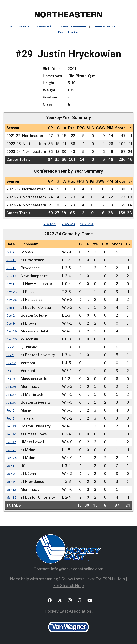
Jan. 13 (12, 371)
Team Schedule (73, 27)
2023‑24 (91, 224)
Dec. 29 (13, 339)
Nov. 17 (12, 276)
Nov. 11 (12, 268)
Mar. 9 (11, 482)
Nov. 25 (13, 292)
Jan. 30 (12, 402)
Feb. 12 (12, 426)
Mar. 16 (12, 497)
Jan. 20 (12, 379)
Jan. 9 (11, 355)
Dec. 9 (12, 323)
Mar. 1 (11, 466)
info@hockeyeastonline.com (77, 569)
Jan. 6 (11, 347)
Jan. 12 (12, 363)
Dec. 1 (11, 307)
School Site (20, 27)
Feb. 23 (12, 450)
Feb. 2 (11, 410)
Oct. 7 (11, 252)
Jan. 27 (12, 394)
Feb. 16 (12, 434)
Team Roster (68, 33)
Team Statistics (107, 27)
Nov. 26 (13, 300)
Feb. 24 (13, 458)
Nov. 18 (13, 284)
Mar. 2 (11, 474)
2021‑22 (46, 224)
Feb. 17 (12, 442)
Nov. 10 (13, 260)
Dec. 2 (12, 315)
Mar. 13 (12, 489)
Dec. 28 (13, 331)
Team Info (45, 27)
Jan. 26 (12, 387)
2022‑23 (68, 224)
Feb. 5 (11, 418)
